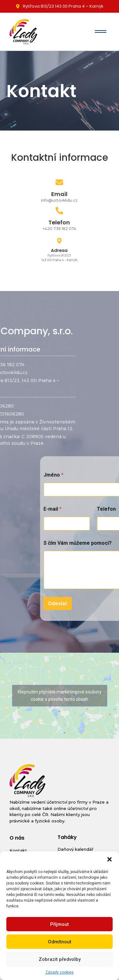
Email (59, 194)
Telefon (59, 222)
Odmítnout (60, 942)
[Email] (59, 183)
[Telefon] (59, 211)
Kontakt (18, 850)
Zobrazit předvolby (60, 959)
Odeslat (92, 603)
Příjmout (60, 924)
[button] (109, 859)
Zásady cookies (60, 972)
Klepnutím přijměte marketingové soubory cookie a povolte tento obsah (60, 696)
